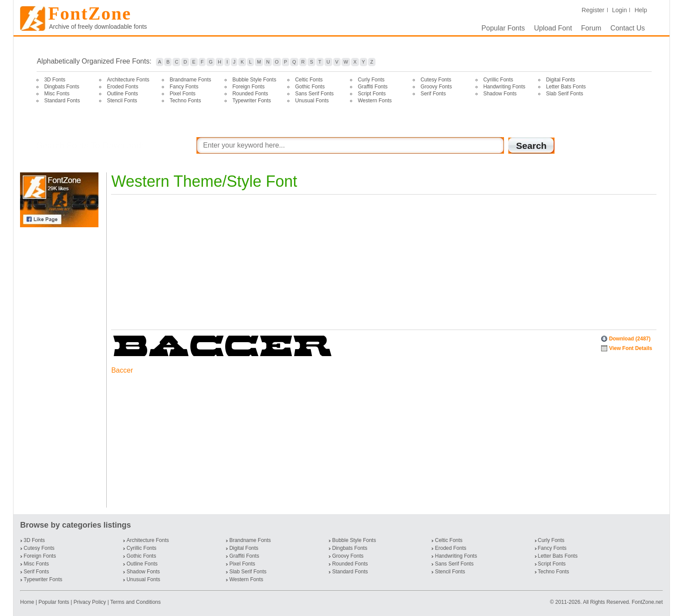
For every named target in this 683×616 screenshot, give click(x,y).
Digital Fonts (560, 80)
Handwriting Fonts (504, 87)
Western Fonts (375, 101)
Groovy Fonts (436, 87)
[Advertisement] (61, 367)
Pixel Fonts (182, 94)
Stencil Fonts (122, 101)
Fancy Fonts (184, 87)
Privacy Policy (90, 602)
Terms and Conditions (135, 602)
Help (641, 10)
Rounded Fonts (250, 94)
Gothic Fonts (310, 87)
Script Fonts (372, 94)
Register (593, 10)
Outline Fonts (122, 94)
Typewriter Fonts (252, 101)
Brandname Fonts (190, 80)
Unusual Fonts (312, 101)
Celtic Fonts (309, 80)
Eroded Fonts (122, 87)
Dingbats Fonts (62, 87)
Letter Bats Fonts (566, 87)
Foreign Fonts (248, 87)
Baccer (122, 370)
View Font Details (631, 348)
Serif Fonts (433, 94)
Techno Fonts (185, 101)
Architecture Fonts (128, 80)
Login (619, 10)
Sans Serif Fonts (314, 94)
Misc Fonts (57, 94)
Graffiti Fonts (372, 87)
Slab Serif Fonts (564, 94)
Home (28, 602)
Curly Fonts (371, 80)
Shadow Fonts (500, 94)
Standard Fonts (62, 101)
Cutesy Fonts (436, 80)
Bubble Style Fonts (254, 80)
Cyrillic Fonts (498, 80)
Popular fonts (54, 602)
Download (630, 339)
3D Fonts (55, 80)
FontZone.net (647, 602)
